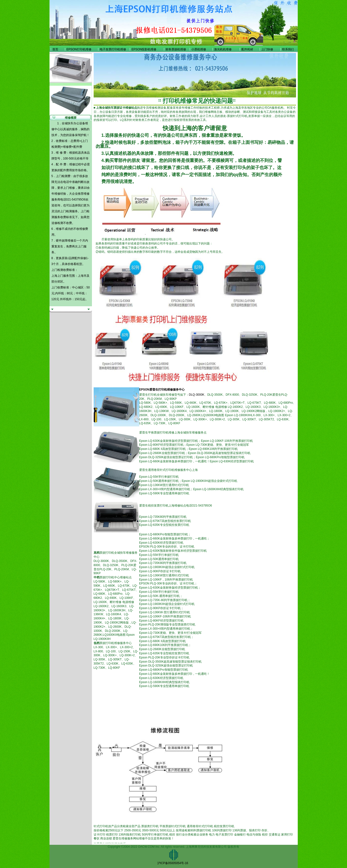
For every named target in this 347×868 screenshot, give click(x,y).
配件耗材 (247, 49)
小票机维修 (199, 49)
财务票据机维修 (176, 49)
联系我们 (288, 49)
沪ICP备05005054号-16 (173, 863)
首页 (55, 49)
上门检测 (66, 211)
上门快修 (267, 49)
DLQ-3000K (197, 395)
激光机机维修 (223, 49)
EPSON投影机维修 (144, 49)
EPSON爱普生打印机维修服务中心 (162, 390)
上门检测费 (63, 176)
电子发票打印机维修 (113, 49)
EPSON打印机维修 (79, 49)
